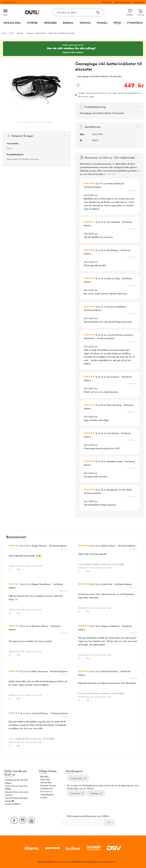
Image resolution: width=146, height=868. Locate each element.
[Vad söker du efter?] (78, 12)
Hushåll (102, 23)
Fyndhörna (135, 23)
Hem (4, 33)
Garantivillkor (46, 782)
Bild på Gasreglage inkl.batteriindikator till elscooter (35, 122)
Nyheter (32, 23)
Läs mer (112, 174)
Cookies (44, 797)
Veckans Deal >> (9, 2)
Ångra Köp (45, 779)
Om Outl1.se (46, 791)
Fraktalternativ (47, 788)
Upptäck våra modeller (73, 52)
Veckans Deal (12, 23)
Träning (85, 23)
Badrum (68, 23)
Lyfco (9, 148)
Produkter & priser (48, 785)
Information (107, 2)
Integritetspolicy (47, 794)
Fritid (117, 23)
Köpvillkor (45, 776)
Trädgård (50, 23)
